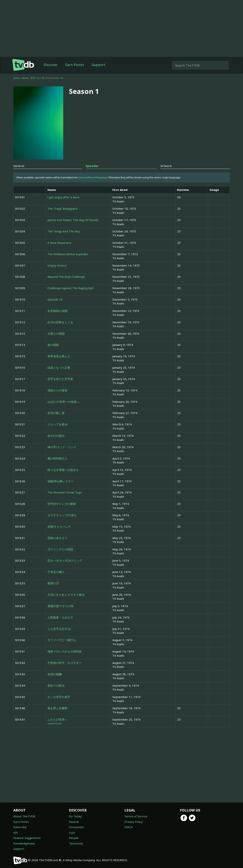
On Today (75, 816)
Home (17, 78)
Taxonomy (76, 843)
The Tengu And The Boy (64, 231)
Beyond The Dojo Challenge (66, 277)
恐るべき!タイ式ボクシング (65, 560)
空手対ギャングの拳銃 (62, 504)
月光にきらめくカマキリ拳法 (66, 595)
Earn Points (75, 65)
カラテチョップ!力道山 (62, 515)
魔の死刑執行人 (57, 458)
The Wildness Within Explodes (68, 254)
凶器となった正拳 (59, 368)
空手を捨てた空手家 (60, 379)
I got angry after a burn (63, 197)
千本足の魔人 (56, 572)
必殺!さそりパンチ (59, 526)
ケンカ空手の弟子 (59, 697)
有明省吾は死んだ (59, 356)
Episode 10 (55, 299)
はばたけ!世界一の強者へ (63, 402)
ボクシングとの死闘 (60, 549)
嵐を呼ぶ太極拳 (57, 708)
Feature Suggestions (27, 838)
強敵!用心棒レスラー (61, 481)
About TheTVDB (24, 816)
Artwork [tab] (166, 166)
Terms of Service (136, 816)
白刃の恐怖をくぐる (60, 322)
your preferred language (93, 177)
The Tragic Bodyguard (62, 209)
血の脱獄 (53, 345)
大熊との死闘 (56, 334)
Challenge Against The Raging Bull (70, 288)
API (16, 833)
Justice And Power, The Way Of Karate (73, 220)
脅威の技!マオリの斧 (61, 606)
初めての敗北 (56, 685)
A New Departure (59, 243)
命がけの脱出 (56, 436)
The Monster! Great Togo (65, 492)
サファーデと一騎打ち (62, 640)
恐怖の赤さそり (57, 538)
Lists (72, 833)
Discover (51, 65)
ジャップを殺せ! (58, 424)
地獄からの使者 (57, 390)
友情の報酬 (55, 674)
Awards (74, 822)
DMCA (129, 827)
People (74, 838)
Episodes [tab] (92, 166)
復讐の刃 (53, 583)
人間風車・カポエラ (60, 617)
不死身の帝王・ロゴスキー (65, 663)
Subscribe (20, 827)
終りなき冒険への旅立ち (63, 470)
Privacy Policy (133, 822)
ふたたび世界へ (57, 719)
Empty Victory (57, 265)
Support (99, 65)
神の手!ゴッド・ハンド (62, 447)
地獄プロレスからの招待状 (65, 651)
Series (25, 78)
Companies (76, 827)
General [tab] (19, 166)
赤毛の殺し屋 (56, 413)
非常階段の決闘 (57, 311)
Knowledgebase (24, 843)
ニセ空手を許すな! (59, 629)
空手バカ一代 (37, 78)
